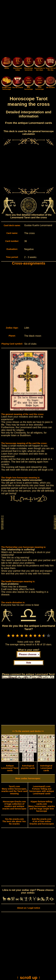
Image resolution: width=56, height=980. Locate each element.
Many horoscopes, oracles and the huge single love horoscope (42, 806)
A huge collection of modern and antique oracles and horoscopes (14, 805)
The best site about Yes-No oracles (14, 821)
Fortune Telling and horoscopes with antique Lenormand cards (42, 790)
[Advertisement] (28, 29)
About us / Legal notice (29, 908)
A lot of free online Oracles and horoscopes (42, 821)
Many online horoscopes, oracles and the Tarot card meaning (14, 790)
